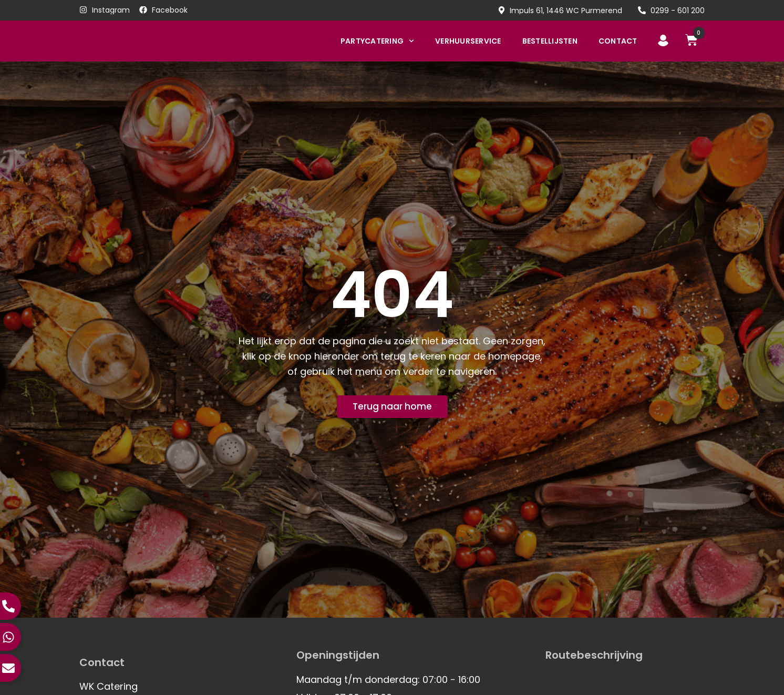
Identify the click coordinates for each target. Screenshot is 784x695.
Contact (618, 41)
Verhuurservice (468, 41)
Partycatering (377, 41)
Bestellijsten (550, 41)
